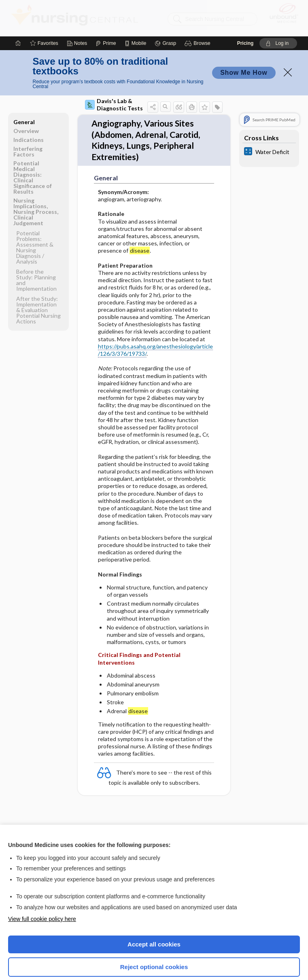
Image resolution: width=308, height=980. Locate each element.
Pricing (245, 7)
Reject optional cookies (154, 930)
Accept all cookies (154, 908)
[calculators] (269, 116)
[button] (199, 7)
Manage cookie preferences (154, 954)
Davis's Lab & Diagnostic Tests (114, 68)
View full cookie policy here (42, 883)
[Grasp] (165, 7)
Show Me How (244, 36)
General (24, 86)
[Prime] (106, 7)
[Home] (18, 7)
